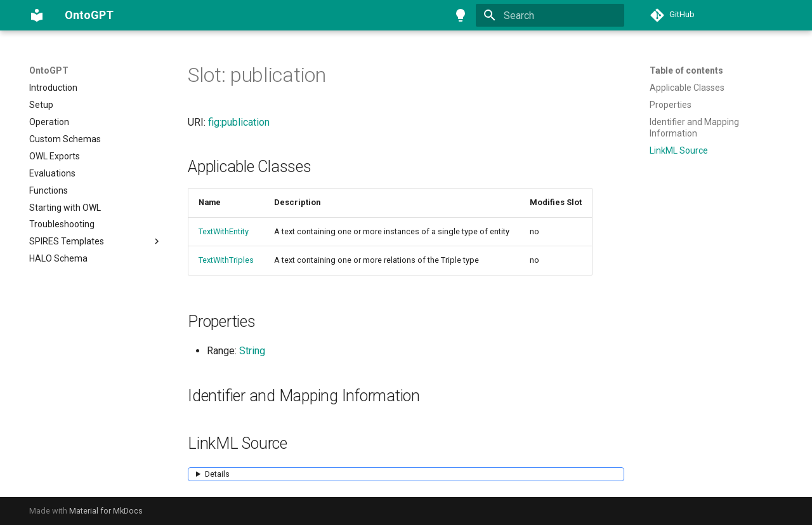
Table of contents (686, 70)
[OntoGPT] (37, 15)
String (252, 351)
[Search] (550, 15)
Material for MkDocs (106, 511)
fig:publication (239, 122)
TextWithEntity (224, 231)
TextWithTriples (226, 260)
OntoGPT (49, 70)
